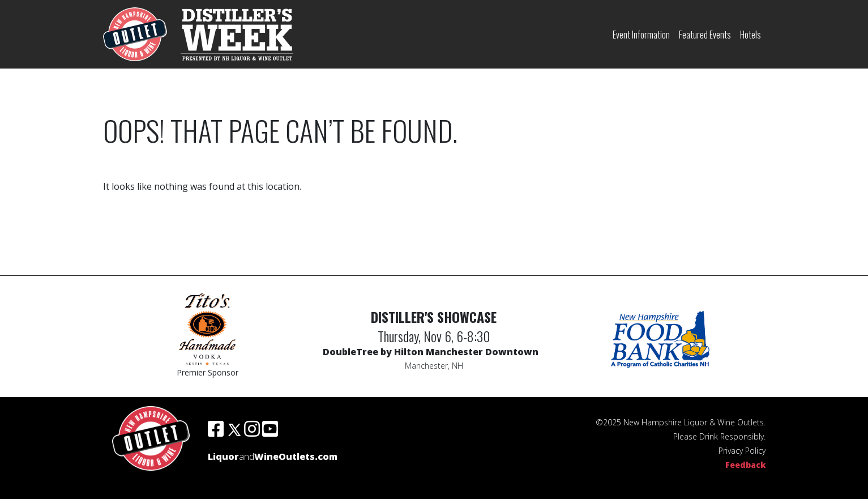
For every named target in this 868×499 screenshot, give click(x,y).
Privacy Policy (742, 451)
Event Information (641, 35)
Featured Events (705, 35)
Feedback (745, 465)
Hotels (751, 35)
